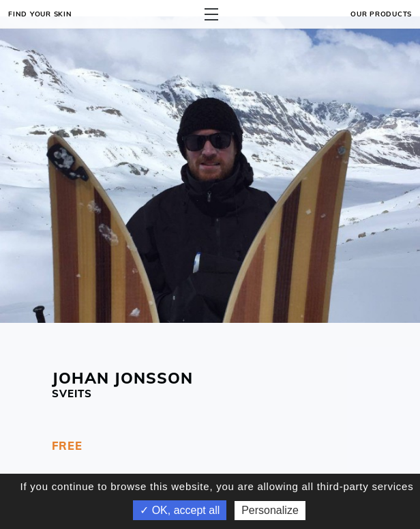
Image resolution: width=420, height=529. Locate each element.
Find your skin (40, 14)
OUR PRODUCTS (381, 14)
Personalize (270, 510)
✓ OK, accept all (180, 510)
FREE (67, 445)
